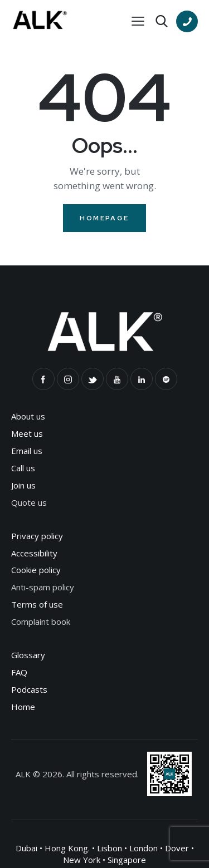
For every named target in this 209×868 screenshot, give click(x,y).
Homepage (104, 218)
